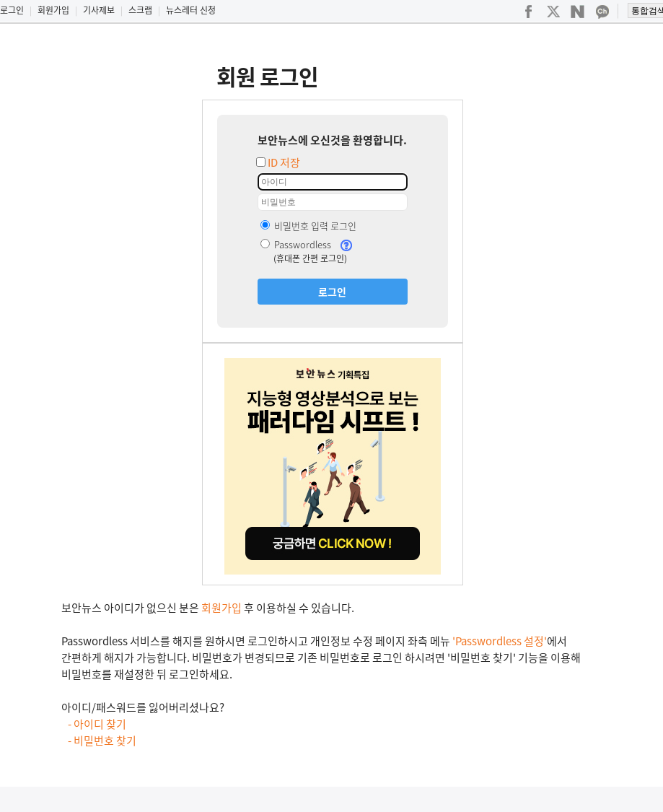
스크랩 (140, 10)
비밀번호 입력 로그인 (308, 226)
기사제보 (99, 10)
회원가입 (53, 10)
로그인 (12, 10)
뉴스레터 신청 (191, 10)
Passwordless (296, 244)
